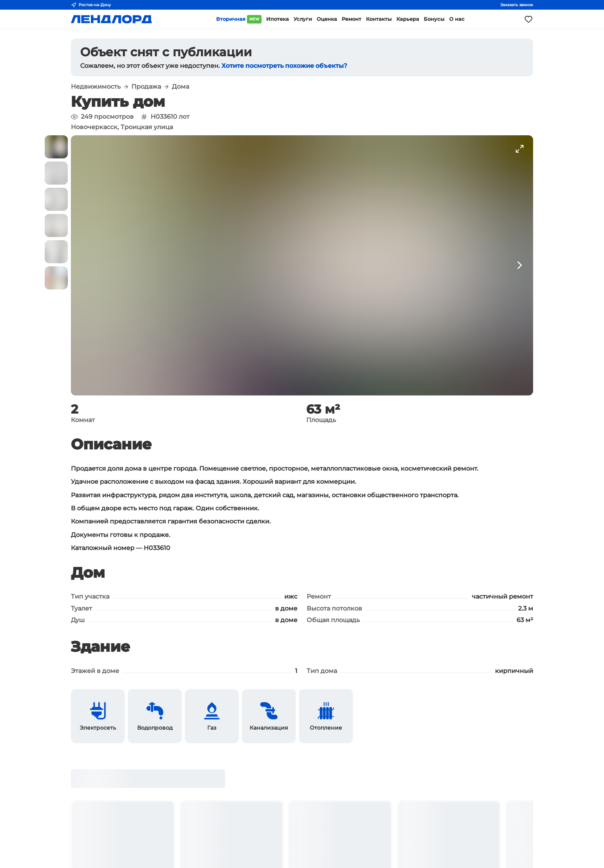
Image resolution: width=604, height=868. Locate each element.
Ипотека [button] (278, 19)
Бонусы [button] (434, 19)
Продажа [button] (146, 87)
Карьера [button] (408, 19)
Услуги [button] (303, 19)
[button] (56, 147)
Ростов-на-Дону (91, 5)
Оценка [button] (327, 19)
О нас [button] (457, 19)
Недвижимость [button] (96, 87)
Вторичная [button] (239, 19)
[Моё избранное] (528, 19)
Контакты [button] (379, 19)
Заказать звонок (517, 5)
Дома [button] (180, 87)
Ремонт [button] (351, 19)
